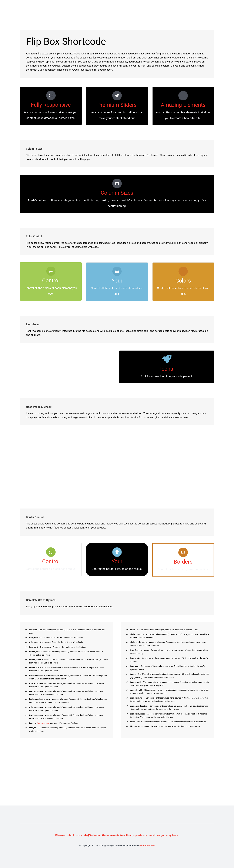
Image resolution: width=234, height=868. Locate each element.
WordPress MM (147, 845)
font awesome (43, 723)
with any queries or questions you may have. (151, 835)
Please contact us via (69, 835)
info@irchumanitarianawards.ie (103, 835)
